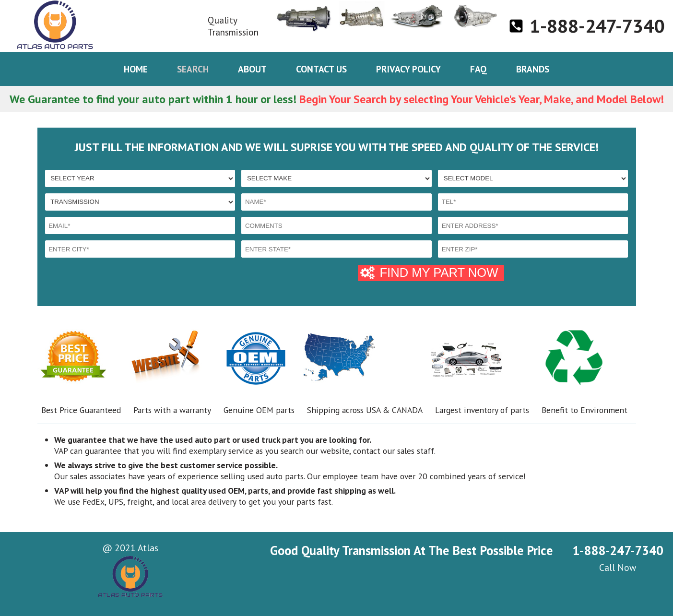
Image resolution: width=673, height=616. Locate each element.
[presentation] (118, 280)
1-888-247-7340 (597, 26)
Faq (478, 69)
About (252, 69)
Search (193, 69)
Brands (533, 69)
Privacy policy (408, 69)
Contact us (321, 69)
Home (136, 69)
